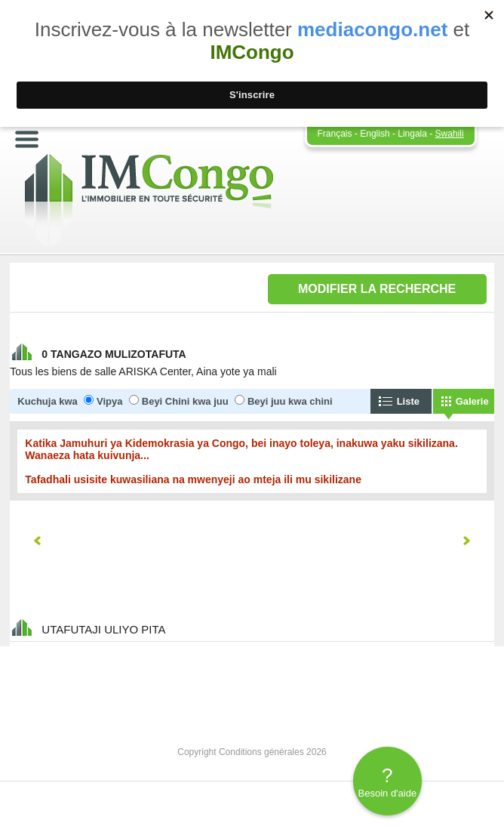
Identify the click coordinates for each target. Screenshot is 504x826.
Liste (408, 401)
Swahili (450, 134)
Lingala (412, 134)
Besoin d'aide (387, 781)
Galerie (472, 401)
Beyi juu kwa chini (290, 401)
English (375, 134)
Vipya (109, 401)
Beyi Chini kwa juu (185, 401)
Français (335, 134)
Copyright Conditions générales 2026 (252, 752)
